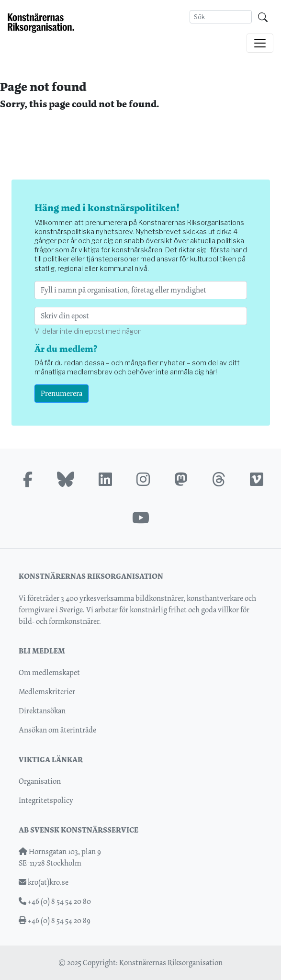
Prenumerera (62, 393)
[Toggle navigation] (260, 43)
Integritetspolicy (46, 800)
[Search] (221, 17)
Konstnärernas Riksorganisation (171, 963)
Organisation (40, 781)
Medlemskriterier (47, 692)
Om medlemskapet (49, 672)
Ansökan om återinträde (57, 730)
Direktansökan (42, 711)
